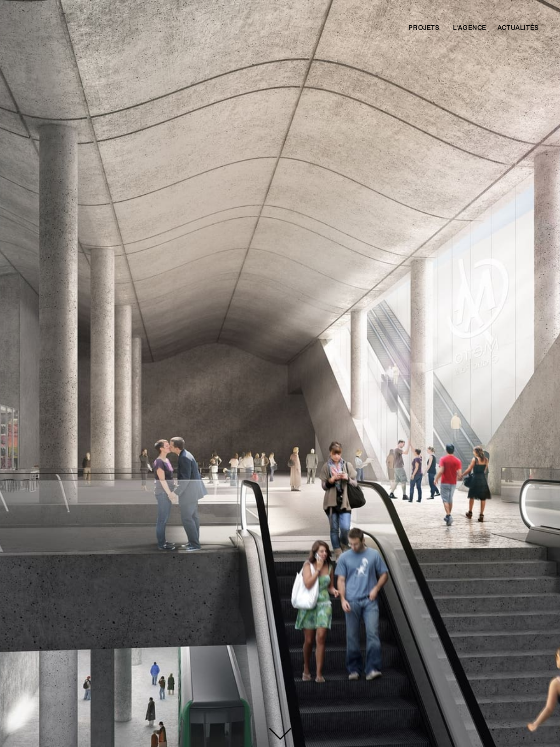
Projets (424, 28)
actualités (518, 28)
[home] (90, 30)
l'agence (470, 28)
